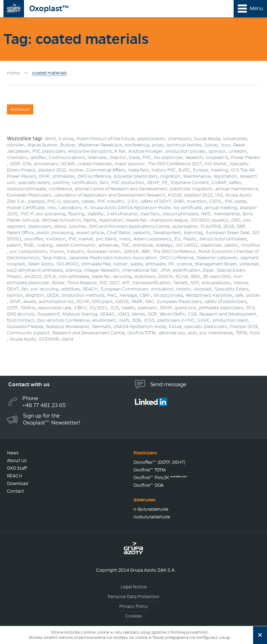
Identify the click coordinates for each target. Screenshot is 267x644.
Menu (256, 8)
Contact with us (29, 384)
